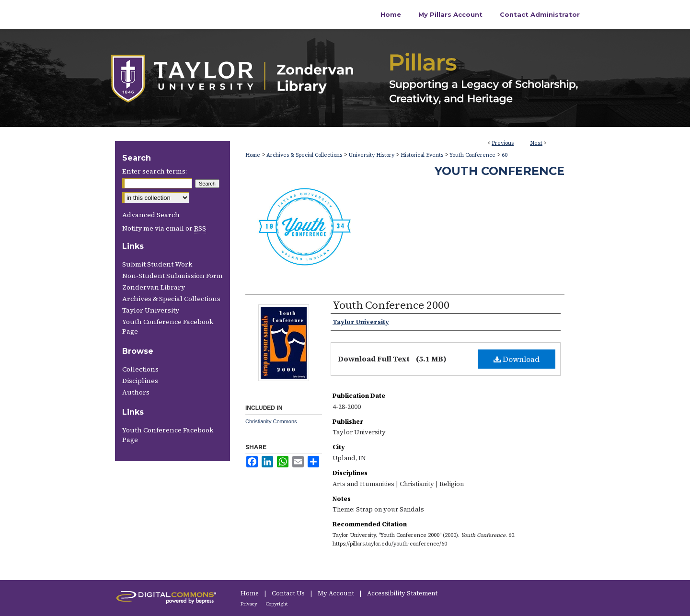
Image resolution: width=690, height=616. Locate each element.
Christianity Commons (271, 421)
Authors (136, 392)
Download (517, 359)
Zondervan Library (154, 287)
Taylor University (151, 310)
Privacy (249, 604)
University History (371, 155)
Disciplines (140, 381)
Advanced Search (151, 215)
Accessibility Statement (402, 593)
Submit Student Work (157, 264)
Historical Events (422, 155)
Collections (140, 369)
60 (505, 155)
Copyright (277, 604)
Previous (503, 143)
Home (253, 155)
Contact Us (289, 593)
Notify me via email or (164, 228)
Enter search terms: (155, 171)
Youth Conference (472, 155)
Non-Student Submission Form (172, 276)
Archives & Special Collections (304, 155)
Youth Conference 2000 (391, 305)
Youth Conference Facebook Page (168, 326)
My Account (337, 593)
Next (536, 143)
